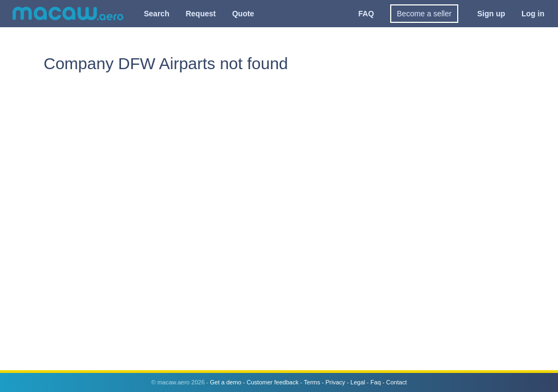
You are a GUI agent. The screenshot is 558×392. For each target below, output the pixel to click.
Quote (243, 14)
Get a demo (225, 382)
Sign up (491, 14)
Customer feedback (273, 382)
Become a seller (424, 14)
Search (157, 14)
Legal (358, 382)
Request (201, 14)
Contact (397, 382)
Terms (312, 382)
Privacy (335, 382)
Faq (376, 382)
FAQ (366, 14)
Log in (533, 14)
